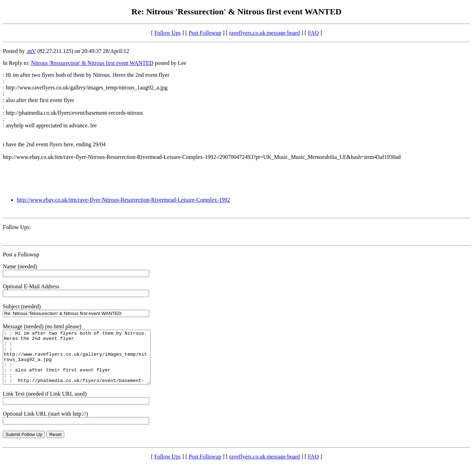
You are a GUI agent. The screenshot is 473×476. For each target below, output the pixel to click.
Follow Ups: (17, 227)
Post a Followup (21, 254)
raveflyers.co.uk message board (265, 33)
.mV (31, 51)
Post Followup (205, 33)
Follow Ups (168, 33)
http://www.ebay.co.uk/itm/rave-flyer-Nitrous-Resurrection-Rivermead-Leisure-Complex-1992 (124, 200)
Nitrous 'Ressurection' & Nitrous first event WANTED (92, 63)
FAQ (313, 33)
